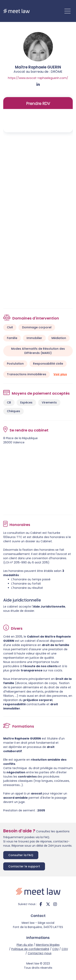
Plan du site (25, 945)
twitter (48, 904)
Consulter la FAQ (21, 855)
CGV (65, 949)
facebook (41, 904)
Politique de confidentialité (30, 949)
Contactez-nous (40, 953)
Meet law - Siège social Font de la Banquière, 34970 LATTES (38, 925)
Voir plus (60, 374)
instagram (55, 904)
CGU (55, 949)
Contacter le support (24, 866)
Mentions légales (48, 945)
